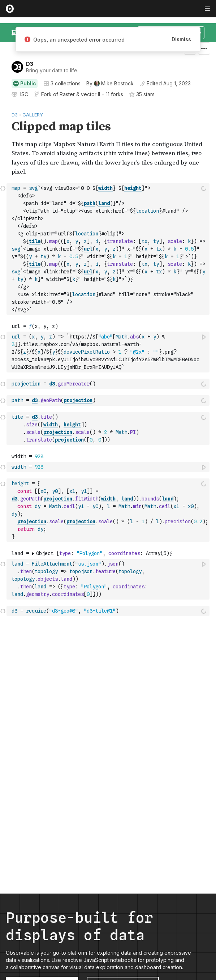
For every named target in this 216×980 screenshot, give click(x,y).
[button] (3, 107)
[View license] (23, 94)
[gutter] (3, 144)
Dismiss (181, 39)
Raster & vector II (80, 94)
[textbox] (109, 249)
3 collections (62, 84)
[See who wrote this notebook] (110, 84)
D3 (30, 64)
